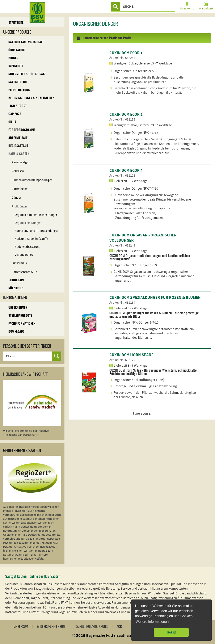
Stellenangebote (20, 316)
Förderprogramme (22, 130)
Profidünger (19, 207)
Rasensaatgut (21, 162)
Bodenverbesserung (28, 247)
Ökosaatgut (17, 50)
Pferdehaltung (19, 90)
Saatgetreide (18, 82)
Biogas (13, 58)
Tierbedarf (16, 280)
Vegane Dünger (25, 255)
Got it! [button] (171, 632)
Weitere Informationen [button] (152, 622)
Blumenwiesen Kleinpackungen (32, 180)
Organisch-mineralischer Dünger (36, 215)
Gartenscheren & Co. (25, 272)
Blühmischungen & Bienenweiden (31, 98)
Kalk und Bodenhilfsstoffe (31, 239)
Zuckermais (19, 263)
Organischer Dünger (28, 223)
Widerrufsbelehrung (52, 627)
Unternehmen (18, 308)
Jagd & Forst (18, 106)
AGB (119, 627)
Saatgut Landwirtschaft (26, 42)
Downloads (16, 332)
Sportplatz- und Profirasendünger (37, 231)
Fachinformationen (22, 324)
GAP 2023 (15, 114)
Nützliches (16, 288)
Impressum (20, 627)
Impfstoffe (16, 66)
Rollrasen (18, 171)
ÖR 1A (12, 122)
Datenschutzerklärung (92, 627)
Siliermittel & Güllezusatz (27, 74)
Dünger (16, 198)
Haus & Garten (19, 154)
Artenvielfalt (18, 138)
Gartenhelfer (20, 189)
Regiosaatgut (18, 146)
